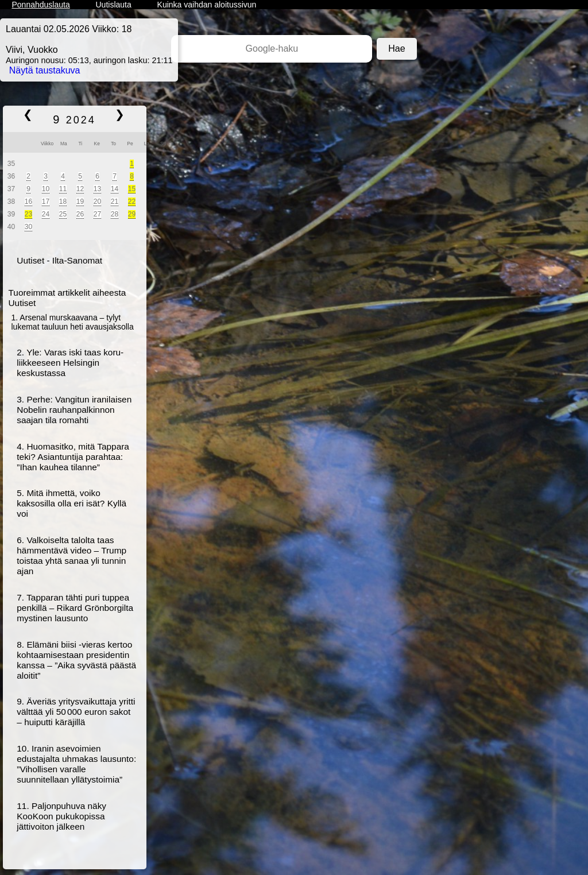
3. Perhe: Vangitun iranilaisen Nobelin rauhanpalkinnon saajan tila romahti (74, 410)
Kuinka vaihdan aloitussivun (207, 5)
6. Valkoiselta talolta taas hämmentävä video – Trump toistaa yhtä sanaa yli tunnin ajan (71, 555)
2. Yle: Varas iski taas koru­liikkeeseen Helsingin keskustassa (70, 363)
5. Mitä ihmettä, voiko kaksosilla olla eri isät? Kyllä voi (71, 503)
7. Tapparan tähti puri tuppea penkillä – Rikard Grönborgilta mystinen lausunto (75, 608)
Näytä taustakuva (45, 70)
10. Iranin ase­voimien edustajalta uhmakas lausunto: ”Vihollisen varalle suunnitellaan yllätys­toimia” (76, 764)
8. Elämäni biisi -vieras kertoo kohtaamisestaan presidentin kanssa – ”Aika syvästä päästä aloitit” (76, 660)
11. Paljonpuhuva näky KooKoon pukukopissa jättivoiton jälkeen (61, 816)
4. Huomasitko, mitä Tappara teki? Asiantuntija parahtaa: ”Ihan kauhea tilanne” (73, 457)
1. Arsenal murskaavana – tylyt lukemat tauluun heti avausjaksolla (73, 322)
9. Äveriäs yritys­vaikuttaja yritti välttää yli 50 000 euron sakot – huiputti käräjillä (76, 712)
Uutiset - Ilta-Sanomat (59, 260)
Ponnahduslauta (40, 5)
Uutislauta (114, 5)
